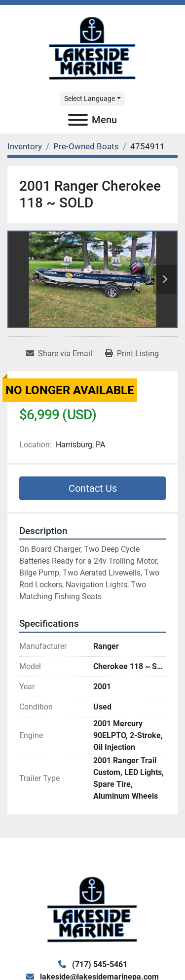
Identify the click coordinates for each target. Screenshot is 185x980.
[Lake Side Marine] (92, 909)
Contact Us (93, 488)
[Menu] (78, 120)
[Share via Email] (59, 354)
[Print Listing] (132, 354)
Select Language (90, 99)
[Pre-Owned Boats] (86, 146)
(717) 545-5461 (99, 964)
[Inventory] (25, 146)
